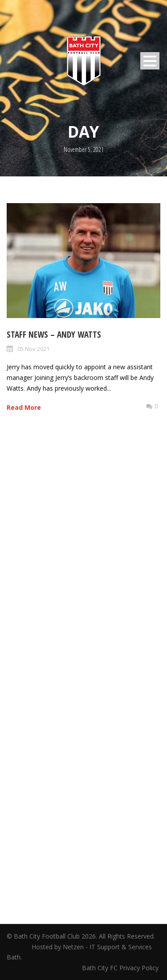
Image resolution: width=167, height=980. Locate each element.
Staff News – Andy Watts (54, 335)
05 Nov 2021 (33, 349)
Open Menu (150, 61)
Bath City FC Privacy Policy (121, 968)
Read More (24, 407)
